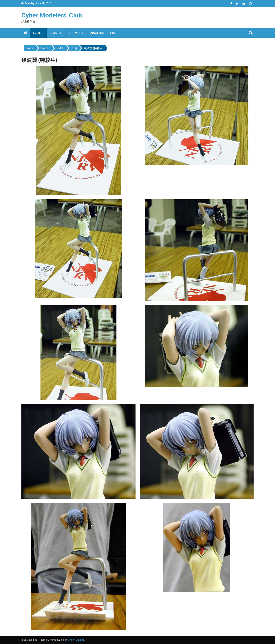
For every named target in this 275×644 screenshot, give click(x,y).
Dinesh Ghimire (76, 640)
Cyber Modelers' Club (52, 15)
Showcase (76, 33)
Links (114, 33)
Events (38, 33)
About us (97, 33)
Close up (56, 33)
